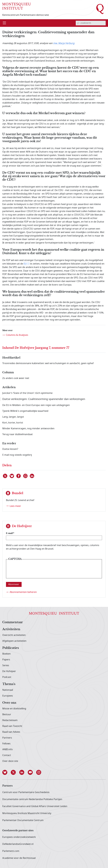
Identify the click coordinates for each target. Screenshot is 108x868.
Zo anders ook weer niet (16, 378)
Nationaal (8, 690)
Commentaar (13, 622)
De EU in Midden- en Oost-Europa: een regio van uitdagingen (36, 405)
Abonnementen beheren (23, 592)
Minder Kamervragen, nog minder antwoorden (28, 429)
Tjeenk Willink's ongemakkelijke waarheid (25, 411)
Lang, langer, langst (13, 417)
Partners (7, 738)
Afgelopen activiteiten (14, 641)
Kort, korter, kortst (13, 423)
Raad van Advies (11, 732)
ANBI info (8, 749)
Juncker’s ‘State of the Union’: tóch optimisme (27, 393)
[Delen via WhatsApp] (26, 476)
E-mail (9, 533)
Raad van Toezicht (12, 726)
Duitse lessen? (10, 449)
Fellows (6, 744)
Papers (6, 660)
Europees (8, 696)
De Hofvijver (9, 671)
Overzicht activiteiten (14, 635)
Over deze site (10, 761)
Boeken (6, 654)
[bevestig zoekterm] (78, 23)
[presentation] (30, 571)
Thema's (9, 684)
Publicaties (11, 648)
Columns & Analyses (17, 335)
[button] (7, 772)
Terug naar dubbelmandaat (18, 434)
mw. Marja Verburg (64, 43)
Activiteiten (11, 629)
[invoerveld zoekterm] (91, 23)
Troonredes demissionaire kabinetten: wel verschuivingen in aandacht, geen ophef (48, 363)
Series (6, 665)
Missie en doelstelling (14, 709)
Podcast (7, 677)
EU (25, 264)
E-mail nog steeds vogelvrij (17, 455)
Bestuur (7, 714)
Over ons (9, 703)
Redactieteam (10, 720)
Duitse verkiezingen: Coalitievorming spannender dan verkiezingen (44, 399)
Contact (7, 755)
